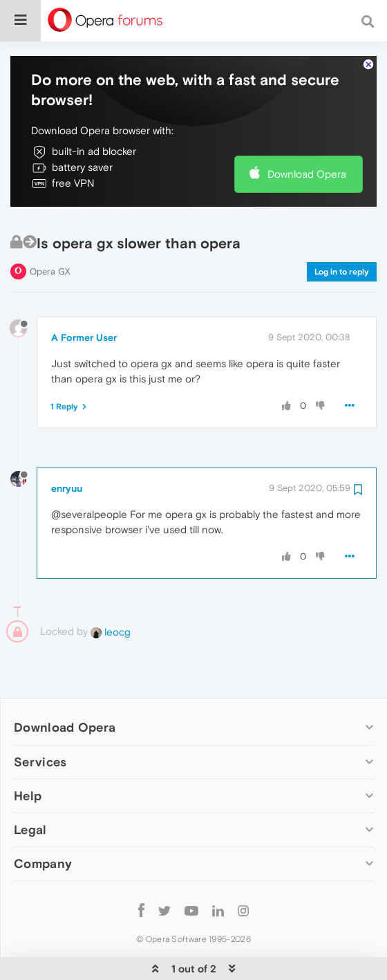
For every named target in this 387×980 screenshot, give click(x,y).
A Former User (84, 295)
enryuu (67, 446)
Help (28, 754)
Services (40, 720)
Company (43, 821)
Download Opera (307, 132)
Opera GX (50, 229)
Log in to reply (342, 230)
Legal (30, 787)
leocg (111, 590)
